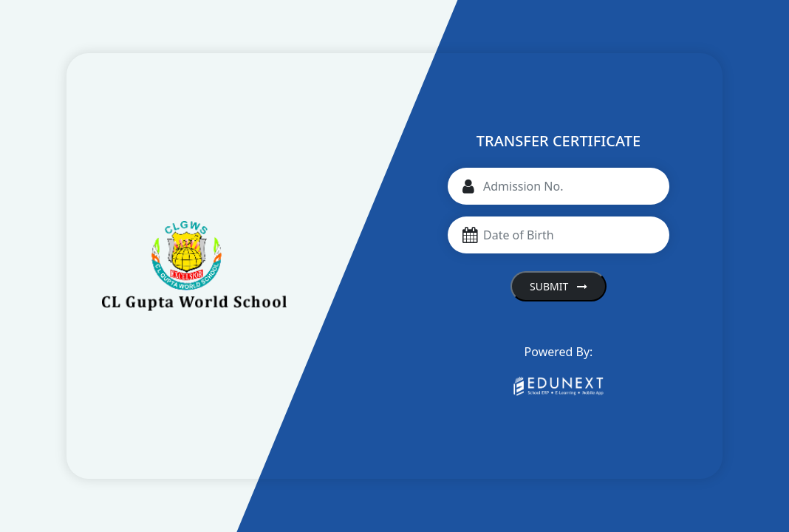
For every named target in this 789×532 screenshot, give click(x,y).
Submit (559, 286)
